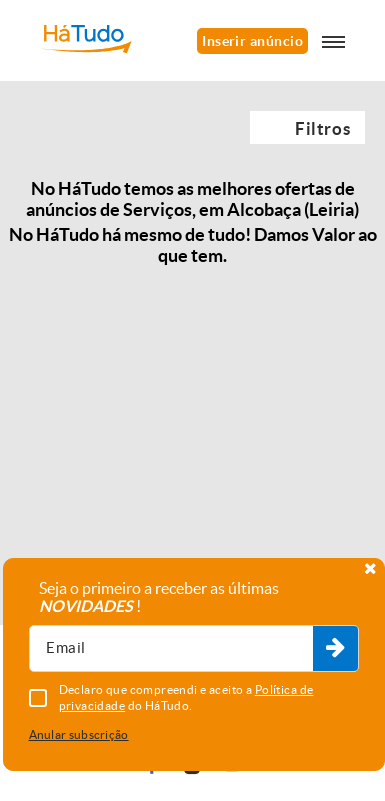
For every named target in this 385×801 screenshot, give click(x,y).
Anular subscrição (79, 734)
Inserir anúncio (252, 41)
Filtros (322, 128)
